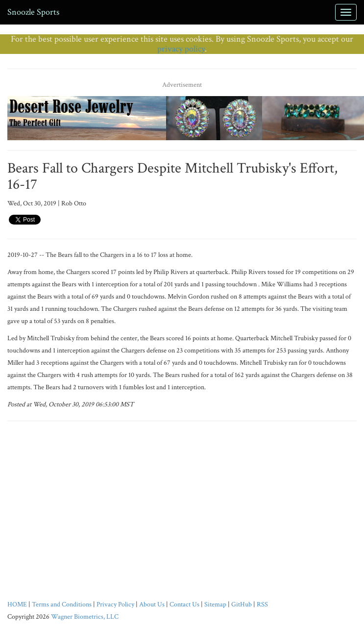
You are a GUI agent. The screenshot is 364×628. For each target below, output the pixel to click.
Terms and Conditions (62, 604)
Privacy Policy (115, 604)
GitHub (242, 604)
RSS (262, 604)
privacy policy (181, 49)
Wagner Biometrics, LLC (85, 617)
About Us (152, 604)
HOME (17, 604)
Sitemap (215, 604)
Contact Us (184, 604)
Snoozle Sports (33, 12)
